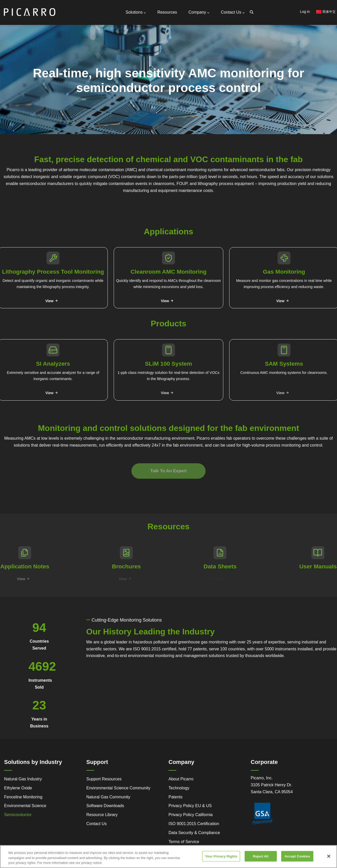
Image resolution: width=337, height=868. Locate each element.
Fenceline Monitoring (23, 797)
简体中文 (326, 12)
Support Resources (104, 779)
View (49, 301)
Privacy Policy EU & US (190, 806)
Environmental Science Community (118, 788)
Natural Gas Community (108, 797)
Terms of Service (184, 842)
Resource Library (102, 815)
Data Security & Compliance (194, 833)
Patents (175, 797)
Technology (179, 788)
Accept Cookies (297, 857)
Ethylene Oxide (18, 788)
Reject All (261, 857)
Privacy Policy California (191, 815)
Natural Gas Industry (23, 779)
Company (199, 12)
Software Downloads (105, 806)
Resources (167, 12)
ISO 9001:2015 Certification (194, 824)
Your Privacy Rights (221, 857)
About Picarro (181, 779)
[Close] (329, 857)
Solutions (136, 12)
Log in (305, 12)
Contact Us (233, 12)
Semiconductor (18, 815)
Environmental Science (25, 806)
